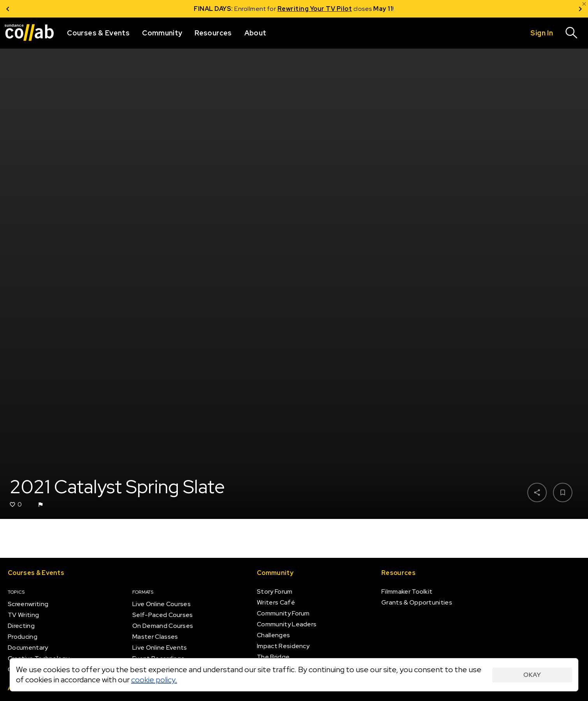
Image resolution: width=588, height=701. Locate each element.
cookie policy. (154, 680)
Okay (532, 675)
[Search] (572, 33)
